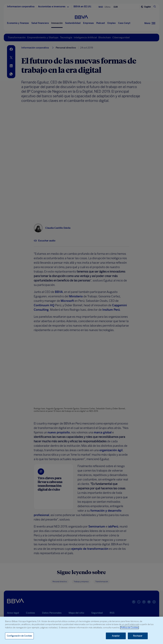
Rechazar (138, 636)
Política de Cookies (129, 628)
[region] (81, 630)
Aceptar (116, 636)
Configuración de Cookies (19, 636)
